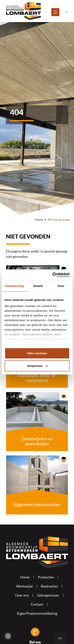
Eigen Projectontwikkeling (37, 613)
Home (39, 220)
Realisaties (49, 586)
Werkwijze (24, 586)
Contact (37, 604)
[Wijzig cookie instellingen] (8, 636)
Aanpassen (37, 366)
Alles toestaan (37, 353)
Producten (46, 577)
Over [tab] (61, 286)
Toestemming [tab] (14, 286)
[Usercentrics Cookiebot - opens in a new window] (53, 275)
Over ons (22, 595)
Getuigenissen (48, 595)
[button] (67, 12)
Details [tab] (38, 286)
